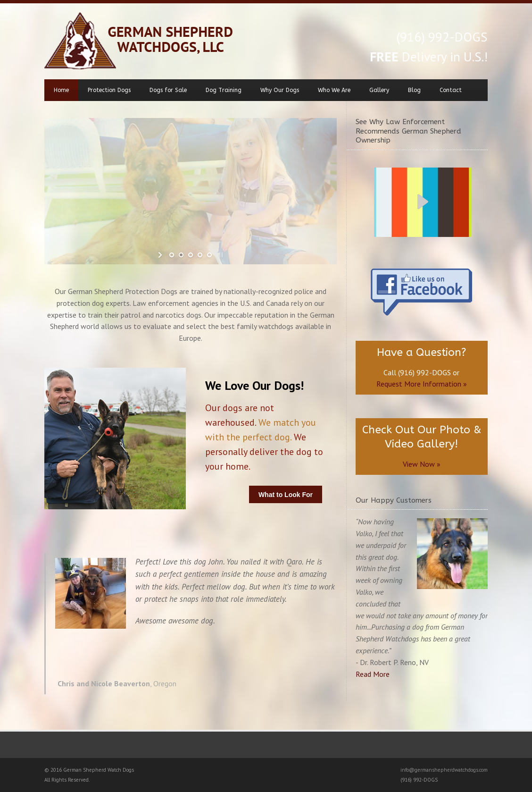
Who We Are (334, 90)
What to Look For (286, 495)
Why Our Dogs (280, 90)
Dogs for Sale (168, 90)
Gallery (379, 90)
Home (61, 90)
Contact (451, 90)
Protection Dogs (109, 90)
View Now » (422, 464)
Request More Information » (422, 384)
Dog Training (224, 90)
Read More (373, 674)
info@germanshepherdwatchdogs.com (444, 770)
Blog (414, 90)
